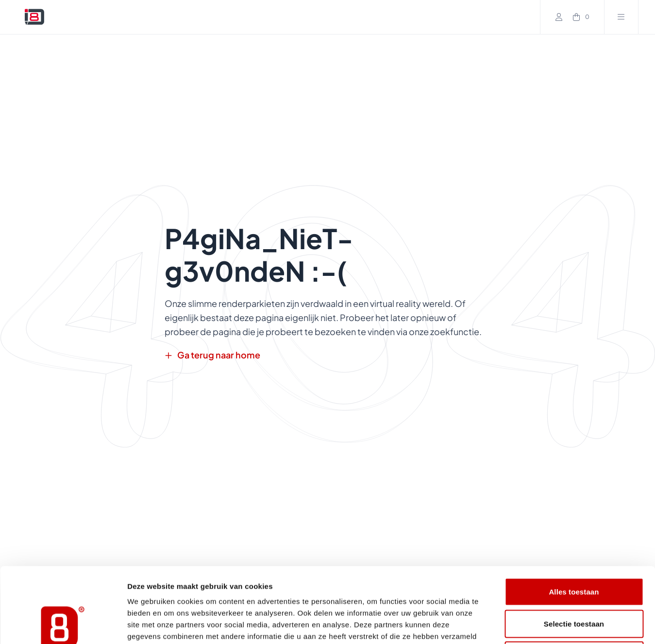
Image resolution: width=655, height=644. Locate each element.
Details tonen (525, 625)
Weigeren (574, 580)
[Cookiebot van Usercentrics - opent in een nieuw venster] (63, 625)
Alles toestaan (574, 517)
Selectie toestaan (574, 549)
